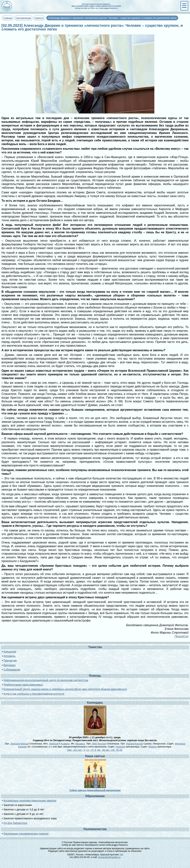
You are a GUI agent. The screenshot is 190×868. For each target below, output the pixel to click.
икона (25, 744)
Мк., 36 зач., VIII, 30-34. (110, 750)
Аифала (65, 744)
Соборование (12, 670)
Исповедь (9, 656)
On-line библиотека (15, 823)
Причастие (10, 661)
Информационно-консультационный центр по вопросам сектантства (46, 680)
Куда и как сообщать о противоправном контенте (34, 694)
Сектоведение (23, 18)
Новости (39, 18)
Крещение (10, 652)
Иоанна (153, 747)
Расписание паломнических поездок (26, 834)
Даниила (15, 744)
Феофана (180, 744)
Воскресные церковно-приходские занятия (30, 801)
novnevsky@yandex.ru (109, 857)
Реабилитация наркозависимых (23, 685)
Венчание (10, 665)
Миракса (80, 744)
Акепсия (54, 744)
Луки (95, 744)
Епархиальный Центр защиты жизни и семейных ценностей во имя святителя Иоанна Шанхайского (65, 689)
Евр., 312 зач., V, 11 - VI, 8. (82, 750)
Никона (130, 744)
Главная (8, 18)
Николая (120, 747)
